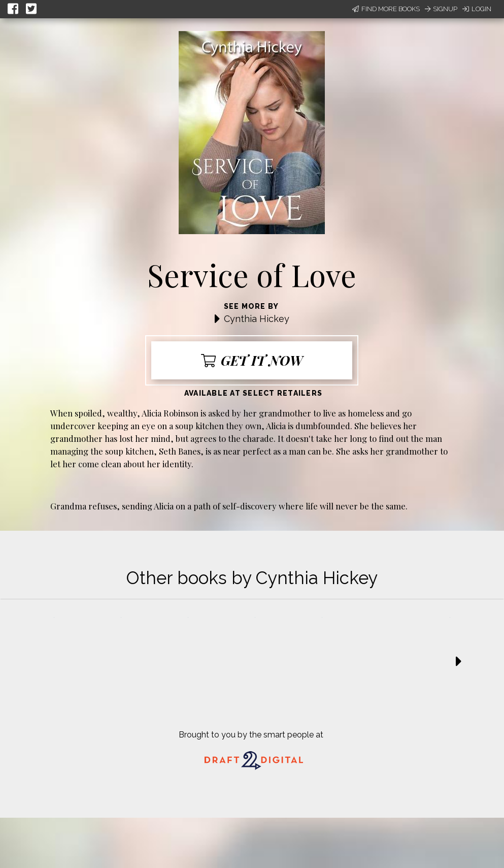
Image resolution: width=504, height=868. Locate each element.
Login (477, 9)
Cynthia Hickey (257, 319)
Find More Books (386, 9)
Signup (441, 9)
